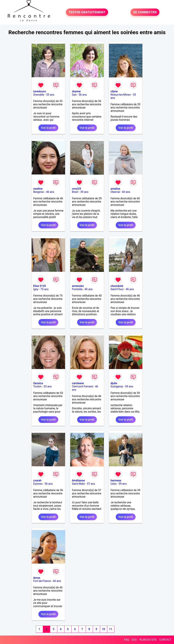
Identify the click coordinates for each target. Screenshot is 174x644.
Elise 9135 (40, 286)
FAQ (127, 640)
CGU (134, 640)
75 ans (45, 289)
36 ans (49, 484)
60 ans (126, 192)
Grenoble (39, 95)
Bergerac (39, 192)
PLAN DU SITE (148, 640)
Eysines (38, 484)
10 (103, 629)
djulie (114, 383)
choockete (117, 286)
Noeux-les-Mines (121, 95)
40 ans (89, 289)
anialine (115, 189)
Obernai (115, 192)
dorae (37, 578)
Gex (74, 95)
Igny (36, 289)
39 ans (84, 192)
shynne (76, 91)
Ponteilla (77, 289)
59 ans (129, 386)
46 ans (50, 192)
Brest (75, 192)
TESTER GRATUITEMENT (87, 12)
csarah (37, 480)
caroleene (78, 383)
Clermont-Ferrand (82, 386)
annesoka (78, 286)
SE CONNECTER (145, 12)
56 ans (83, 95)
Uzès (114, 484)
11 (111, 629)
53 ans (50, 95)
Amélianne (78, 480)
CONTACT (165, 640)
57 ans (91, 484)
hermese (116, 480)
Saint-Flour (117, 289)
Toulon (37, 386)
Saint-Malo (78, 484)
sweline (38, 189)
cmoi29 (76, 189)
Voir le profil (48, 128)
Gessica (38, 383)
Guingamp (117, 386)
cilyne (114, 91)
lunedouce (40, 91)
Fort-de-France (42, 581)
